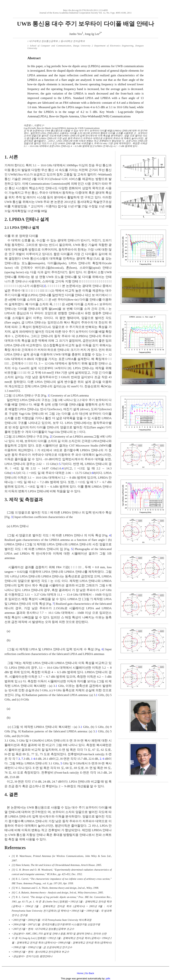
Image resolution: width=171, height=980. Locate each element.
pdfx (108, 978)
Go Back (90, 973)
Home (80, 973)
